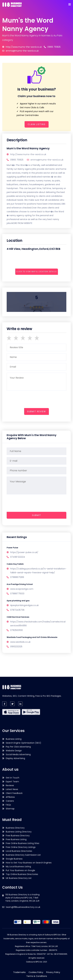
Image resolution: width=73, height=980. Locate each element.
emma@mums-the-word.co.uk (20, 51)
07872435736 (17, 610)
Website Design (14, 807)
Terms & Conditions (37, 976)
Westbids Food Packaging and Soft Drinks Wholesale (32, 637)
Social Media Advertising (18, 810)
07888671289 (17, 577)
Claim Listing (37, 124)
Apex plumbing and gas (18, 601)
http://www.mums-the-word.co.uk (22, 47)
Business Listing (14, 795)
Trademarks (19, 972)
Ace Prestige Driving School (20, 584)
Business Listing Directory (19, 875)
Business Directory (15, 871)
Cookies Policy (36, 972)
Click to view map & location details (37, 272)
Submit (36, 515)
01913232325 (16, 647)
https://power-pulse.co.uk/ (24, 552)
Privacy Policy (53, 972)
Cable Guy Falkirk (15, 564)
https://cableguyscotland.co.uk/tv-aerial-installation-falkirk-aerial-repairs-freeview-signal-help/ (38, 571)
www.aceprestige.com (22, 589)
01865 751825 (52, 47)
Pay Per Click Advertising (18, 803)
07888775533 (17, 594)
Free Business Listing (16, 882)
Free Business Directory (18, 878)
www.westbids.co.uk (20, 642)
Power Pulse (12, 548)
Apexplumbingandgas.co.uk (24, 605)
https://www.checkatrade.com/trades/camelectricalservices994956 (38, 624)
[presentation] (29, 280)
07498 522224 (18, 557)
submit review (36, 411)
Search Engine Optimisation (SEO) (23, 799)
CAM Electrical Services (18, 617)
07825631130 (17, 630)
